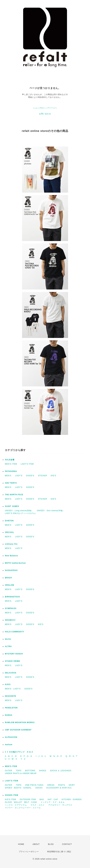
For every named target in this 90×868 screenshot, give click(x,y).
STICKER (43, 476)
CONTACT (67, 844)
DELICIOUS (11, 673)
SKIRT (72, 785)
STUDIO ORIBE (12, 661)
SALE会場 (10, 460)
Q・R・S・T (71, 756)
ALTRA (8, 646)
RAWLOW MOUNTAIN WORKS (20, 722)
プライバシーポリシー (29, 852)
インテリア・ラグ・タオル (53, 802)
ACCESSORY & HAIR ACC (59, 788)
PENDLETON (11, 708)
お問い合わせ (45, 114)
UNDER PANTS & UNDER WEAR (21, 773)
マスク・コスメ (37, 805)
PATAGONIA (11, 471)
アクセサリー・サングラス (60, 805)
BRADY (9, 578)
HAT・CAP (53, 799)
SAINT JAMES (12, 506)
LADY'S (19, 476)
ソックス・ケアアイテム (16, 805)
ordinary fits (11, 544)
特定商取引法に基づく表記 (59, 852)
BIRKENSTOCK (12, 597)
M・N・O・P (56, 756)
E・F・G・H (26, 756)
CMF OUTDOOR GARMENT (18, 730)
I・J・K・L (41, 756)
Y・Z (23, 759)
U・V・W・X (11, 759)
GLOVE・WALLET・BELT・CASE (21, 802)
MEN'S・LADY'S (13, 689)
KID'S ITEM (10, 799)
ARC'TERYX (11, 483)
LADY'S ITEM (27, 464)
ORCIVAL (10, 532)
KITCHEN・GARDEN (72, 799)
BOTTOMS (30, 771)
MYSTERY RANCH (14, 654)
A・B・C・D (11, 756)
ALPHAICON (11, 737)
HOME (21, 844)
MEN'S (8, 476)
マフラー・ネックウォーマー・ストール (23, 808)
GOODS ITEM (12, 795)
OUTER (9, 771)
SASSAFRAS (11, 570)
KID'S (53, 476)
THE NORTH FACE (14, 495)
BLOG (51, 844)
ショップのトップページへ (45, 108)
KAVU (8, 684)
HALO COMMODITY (15, 632)
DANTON (9, 521)
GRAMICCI (10, 620)
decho (8, 639)
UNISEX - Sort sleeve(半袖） (51, 511)
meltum (9, 745)
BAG (42, 799)
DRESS (51, 785)
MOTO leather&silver (15, 563)
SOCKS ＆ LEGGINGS (61, 771)
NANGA (9, 715)
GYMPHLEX (11, 608)
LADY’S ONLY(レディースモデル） (21, 513)
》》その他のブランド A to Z (19, 752)
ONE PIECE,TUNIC (34, 785)
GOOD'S (30, 476)
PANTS (62, 785)
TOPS (19, 771)
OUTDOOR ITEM (28, 799)
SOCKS (39, 788)
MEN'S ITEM (11, 464)
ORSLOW (10, 585)
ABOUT (36, 844)
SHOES (43, 771)
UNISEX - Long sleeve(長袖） (19, 511)
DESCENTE (11, 696)
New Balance (11, 556)
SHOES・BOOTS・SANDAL (18, 788)
